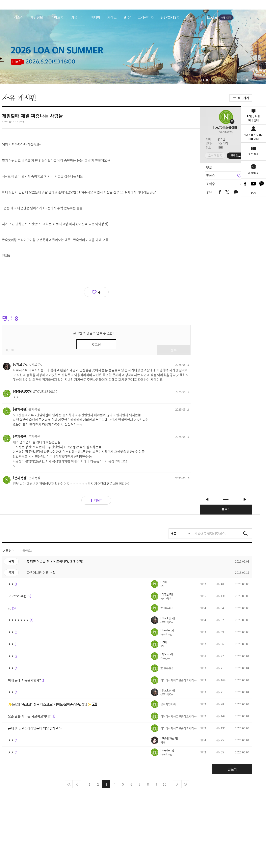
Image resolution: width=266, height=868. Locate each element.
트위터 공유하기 (227, 192)
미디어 (95, 17)
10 (165, 784)
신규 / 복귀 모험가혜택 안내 (253, 137)
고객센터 (144, 17)
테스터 (191, 17)
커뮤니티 (77, 17)
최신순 (10, 550)
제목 (174, 534)
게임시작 (251, 17)
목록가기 (243, 98)
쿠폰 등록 (253, 154)
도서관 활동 (215, 155)
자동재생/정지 (203, 80)
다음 (177, 784)
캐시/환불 (253, 173)
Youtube (253, 184)
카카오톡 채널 (262, 184)
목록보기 (226, 499)
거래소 (112, 17)
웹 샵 (127, 17)
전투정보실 (237, 155)
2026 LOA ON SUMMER (133, 47)
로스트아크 (7, 17)
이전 (77, 784)
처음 (69, 784)
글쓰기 (226, 510)
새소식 (19, 17)
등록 (174, 350)
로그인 (212, 17)
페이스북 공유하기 (220, 192)
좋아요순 (28, 550)
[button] (196, 80)
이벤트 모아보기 (247, 80)
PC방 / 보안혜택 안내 (253, 118)
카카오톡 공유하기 (236, 192)
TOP (253, 193)
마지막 (185, 784)
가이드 (56, 17)
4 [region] (99, 292)
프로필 (226, 117)
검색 (245, 534)
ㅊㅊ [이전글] (207, 499)
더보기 (98, 500)
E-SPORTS (168, 17)
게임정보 (37, 17)
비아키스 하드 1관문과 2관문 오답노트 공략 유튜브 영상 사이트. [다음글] (245, 499)
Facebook (245, 184)
